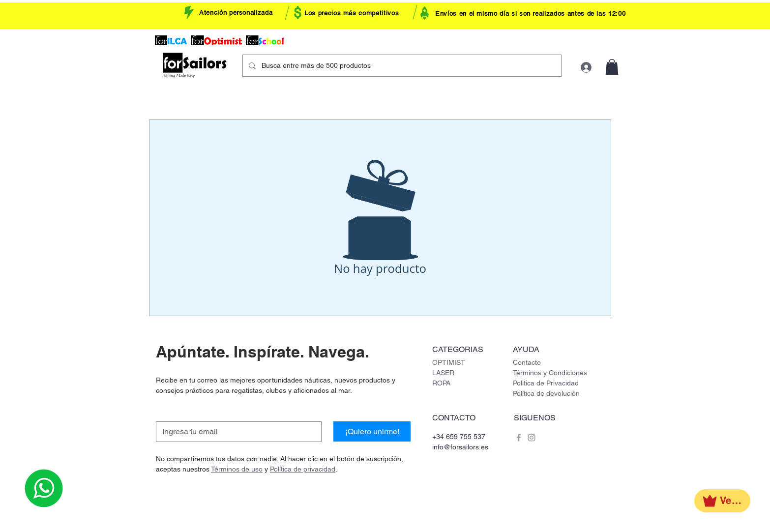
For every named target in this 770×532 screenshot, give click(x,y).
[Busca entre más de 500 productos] (401, 66)
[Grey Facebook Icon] (519, 438)
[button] (612, 67)
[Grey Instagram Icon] (532, 438)
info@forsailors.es (460, 447)
